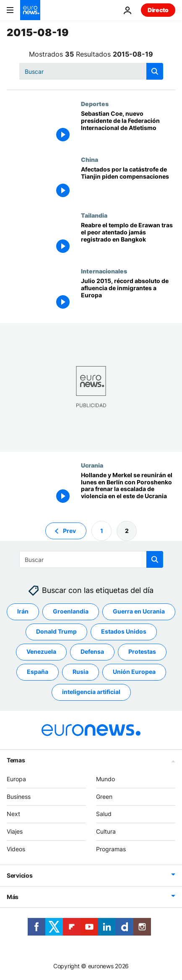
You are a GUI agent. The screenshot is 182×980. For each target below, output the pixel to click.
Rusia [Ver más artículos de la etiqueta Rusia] (81, 672)
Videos (16, 849)
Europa (16, 779)
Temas (16, 760)
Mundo (105, 779)
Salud (104, 814)
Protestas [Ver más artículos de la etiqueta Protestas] (142, 651)
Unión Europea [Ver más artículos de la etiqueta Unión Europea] (134, 672)
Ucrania (92, 465)
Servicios (19, 875)
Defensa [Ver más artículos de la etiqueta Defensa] (92, 651)
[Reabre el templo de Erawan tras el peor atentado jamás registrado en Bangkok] (128, 240)
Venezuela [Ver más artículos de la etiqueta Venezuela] (41, 651)
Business (19, 796)
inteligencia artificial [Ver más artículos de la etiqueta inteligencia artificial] (91, 692)
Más (13, 897)
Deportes (95, 104)
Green (104, 796)
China (90, 159)
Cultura (106, 831)
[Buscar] (91, 71)
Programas (111, 849)
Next (13, 814)
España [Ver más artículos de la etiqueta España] (38, 672)
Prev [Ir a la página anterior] (69, 530)
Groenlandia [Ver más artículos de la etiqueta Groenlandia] (71, 611)
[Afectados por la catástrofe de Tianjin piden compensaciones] (128, 184)
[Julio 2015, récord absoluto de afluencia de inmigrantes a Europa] (128, 295)
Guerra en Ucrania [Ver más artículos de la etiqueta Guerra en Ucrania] (139, 611)
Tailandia (94, 215)
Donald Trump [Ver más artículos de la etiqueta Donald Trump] (56, 631)
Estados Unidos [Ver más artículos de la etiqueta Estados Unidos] (124, 631)
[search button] (155, 71)
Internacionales (104, 271)
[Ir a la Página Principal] (30, 10)
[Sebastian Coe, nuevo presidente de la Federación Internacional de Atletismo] (128, 128)
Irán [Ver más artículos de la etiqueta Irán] (23, 611)
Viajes (15, 831)
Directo (158, 10)
